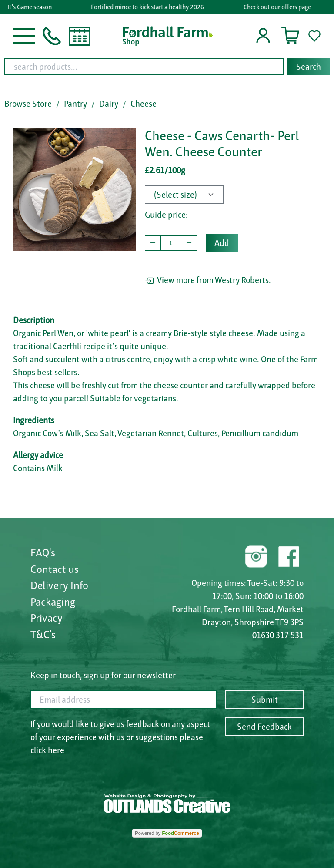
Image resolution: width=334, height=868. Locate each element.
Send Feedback (264, 727)
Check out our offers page (278, 7)
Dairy (109, 104)
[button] (24, 35)
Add (222, 243)
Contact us (55, 569)
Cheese (144, 104)
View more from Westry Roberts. (208, 280)
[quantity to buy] (171, 243)
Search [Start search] (309, 67)
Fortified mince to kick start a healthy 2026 (149, 7)
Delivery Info (59, 585)
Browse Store (28, 104)
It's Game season (31, 7)
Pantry (75, 104)
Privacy (47, 618)
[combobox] (167, 67)
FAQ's (43, 552)
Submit (265, 700)
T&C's (43, 634)
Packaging (53, 602)
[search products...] (144, 67)
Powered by (167, 833)
